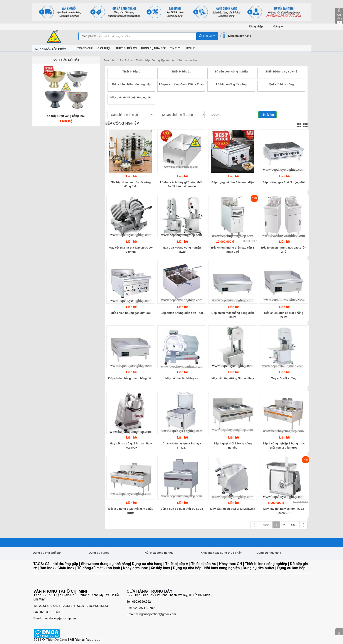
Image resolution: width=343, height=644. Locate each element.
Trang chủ (109, 61)
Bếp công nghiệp (188, 61)
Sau (294, 525)
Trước (265, 525)
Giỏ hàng (339, 16)
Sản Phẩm (126, 61)
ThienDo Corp (57, 640)
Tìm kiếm (207, 36)
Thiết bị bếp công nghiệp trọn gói (155, 61)
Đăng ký (279, 27)
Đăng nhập (256, 27)
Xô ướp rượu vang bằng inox (66, 116)
